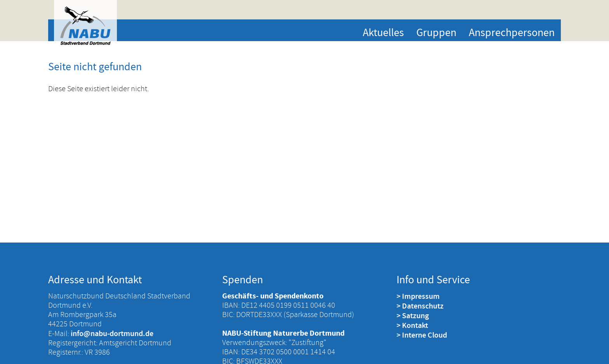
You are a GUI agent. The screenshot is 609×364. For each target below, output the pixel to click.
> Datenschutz (420, 306)
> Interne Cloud (422, 335)
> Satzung (413, 315)
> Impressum (418, 296)
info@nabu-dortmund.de (112, 333)
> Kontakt (412, 325)
